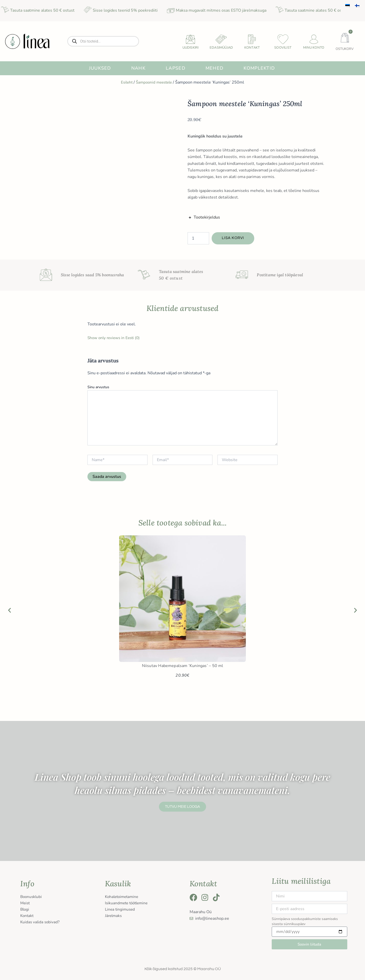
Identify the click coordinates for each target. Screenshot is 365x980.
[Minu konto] (314, 39)
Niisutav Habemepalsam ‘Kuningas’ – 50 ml (183, 666)
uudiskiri (191, 48)
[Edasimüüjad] (221, 39)
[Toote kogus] (198, 238)
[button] (10, 610)
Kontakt (252, 48)
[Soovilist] (283, 39)
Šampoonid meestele (154, 82)
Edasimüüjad (221, 48)
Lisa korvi (234, 238)
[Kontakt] (252, 39)
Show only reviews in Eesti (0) (115, 338)
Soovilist (283, 48)
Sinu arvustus (98, 387)
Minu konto (314, 48)
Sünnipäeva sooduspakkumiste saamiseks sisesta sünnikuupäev (305, 921)
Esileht (125, 82)
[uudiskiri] (190, 39)
